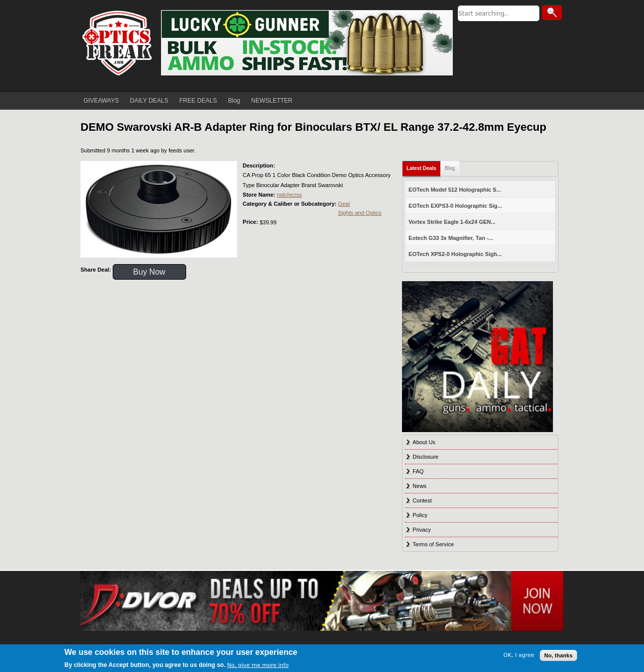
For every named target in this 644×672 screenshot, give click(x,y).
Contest (422, 500)
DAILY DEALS (149, 101)
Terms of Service (433, 544)
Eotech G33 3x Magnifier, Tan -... (451, 238)
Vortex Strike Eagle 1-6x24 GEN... (452, 222)
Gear (344, 204)
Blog (234, 101)
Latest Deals (421, 168)
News (420, 486)
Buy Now (149, 272)
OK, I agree (519, 655)
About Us (424, 442)
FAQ (418, 471)
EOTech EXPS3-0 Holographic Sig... (455, 206)
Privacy (422, 530)
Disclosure (425, 457)
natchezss (289, 195)
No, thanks (558, 655)
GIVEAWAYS (101, 101)
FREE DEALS (198, 101)
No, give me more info (258, 665)
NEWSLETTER (272, 101)
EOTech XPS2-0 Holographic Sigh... (455, 254)
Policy (420, 515)
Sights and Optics (360, 213)
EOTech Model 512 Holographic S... (455, 190)
